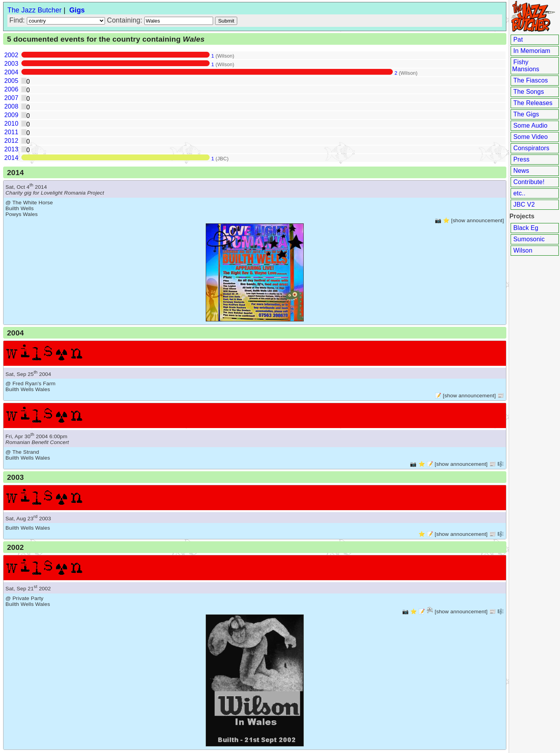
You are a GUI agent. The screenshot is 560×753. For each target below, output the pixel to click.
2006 (11, 89)
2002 (11, 55)
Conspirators (531, 148)
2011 (11, 132)
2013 (11, 149)
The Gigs (526, 114)
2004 (11, 72)
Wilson (523, 250)
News (521, 171)
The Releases (533, 103)
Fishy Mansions (526, 66)
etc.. (519, 193)
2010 (11, 124)
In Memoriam (532, 51)
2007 (11, 98)
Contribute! (529, 182)
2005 (11, 81)
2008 (11, 106)
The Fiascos (531, 80)
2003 (11, 64)
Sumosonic (529, 239)
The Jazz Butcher (34, 10)
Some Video (530, 137)
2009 (11, 115)
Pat (518, 39)
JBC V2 (524, 204)
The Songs (529, 92)
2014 (11, 158)
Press (521, 159)
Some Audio (530, 125)
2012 (11, 141)
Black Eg (526, 228)
